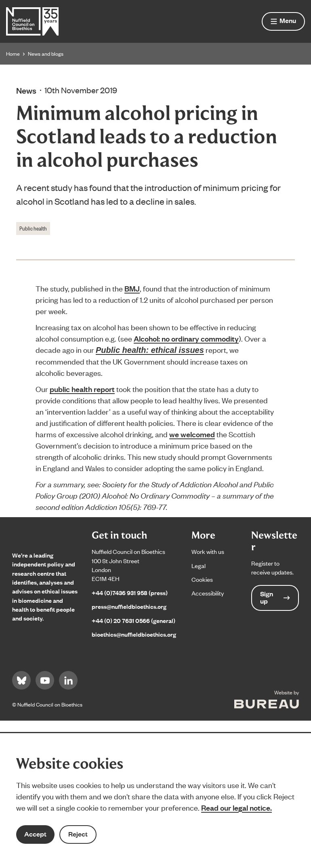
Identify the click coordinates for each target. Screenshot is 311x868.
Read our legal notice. (236, 807)
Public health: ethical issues (150, 350)
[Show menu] (283, 21)
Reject (78, 834)
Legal (199, 565)
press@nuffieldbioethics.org (129, 606)
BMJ (132, 288)
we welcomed (192, 434)
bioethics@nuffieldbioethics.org (134, 634)
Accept (35, 834)
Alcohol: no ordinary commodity (186, 338)
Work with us (208, 551)
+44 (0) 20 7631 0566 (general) (133, 620)
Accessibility (208, 593)
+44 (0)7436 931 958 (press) (130, 592)
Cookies (202, 579)
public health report (82, 389)
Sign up (275, 597)
